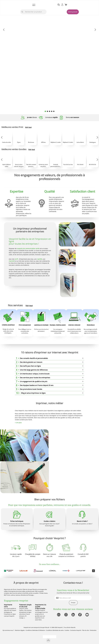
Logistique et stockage (41, 325)
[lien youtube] (87, 615)
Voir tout (28, 127)
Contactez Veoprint (76, 630)
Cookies (67, 630)
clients (32, 117)
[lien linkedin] (73, 615)
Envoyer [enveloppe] (73, 603)
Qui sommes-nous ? (8, 630)
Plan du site (86, 630)
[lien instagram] (66, 615)
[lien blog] (59, 615)
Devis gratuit (73, 12)
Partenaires (93, 630)
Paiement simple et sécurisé (25, 606)
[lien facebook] (80, 615)
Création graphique (8, 325)
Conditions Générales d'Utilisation (35, 630)
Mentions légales (20, 630)
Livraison (51, 117)
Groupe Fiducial (45, 627)
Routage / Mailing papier (58, 325)
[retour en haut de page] (48, 640)
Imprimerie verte (8, 606)
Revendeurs (91, 325)
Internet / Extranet (74, 325)
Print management (25, 325)
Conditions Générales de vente (55, 630)
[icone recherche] (22, 12)
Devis (72, 117)
